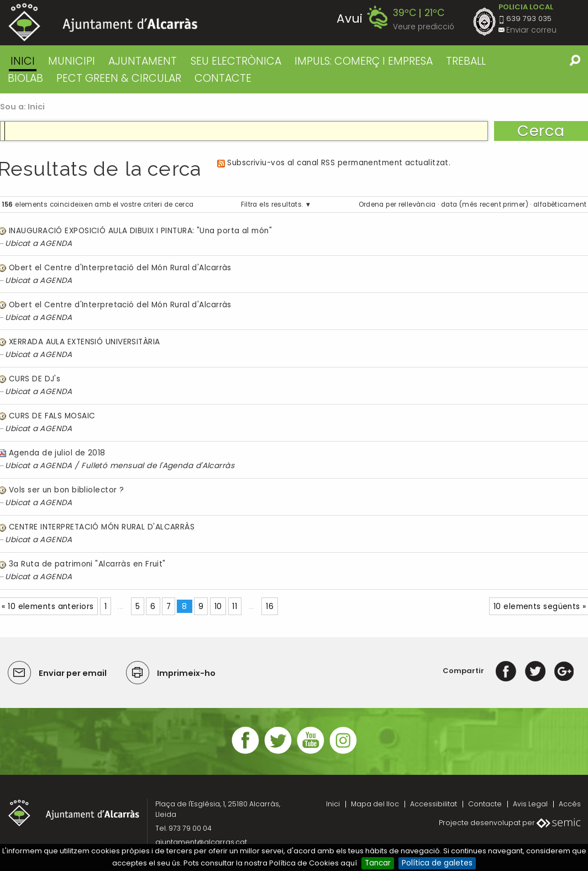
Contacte (485, 804)
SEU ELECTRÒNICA (236, 61)
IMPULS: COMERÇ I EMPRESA (364, 61)
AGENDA (56, 243)
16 (270, 607)
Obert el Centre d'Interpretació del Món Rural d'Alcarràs (120, 268)
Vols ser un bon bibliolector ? (66, 490)
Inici (23, 61)
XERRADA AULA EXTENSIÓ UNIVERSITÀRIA (85, 342)
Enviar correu (531, 30)
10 (218, 607)
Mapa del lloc (375, 804)
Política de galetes (437, 863)
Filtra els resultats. (272, 204)
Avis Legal (530, 804)
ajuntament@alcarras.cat (201, 842)
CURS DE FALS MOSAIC (52, 416)
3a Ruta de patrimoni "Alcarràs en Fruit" (87, 564)
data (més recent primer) (485, 204)
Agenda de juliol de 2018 (57, 453)
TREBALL (466, 61)
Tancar (378, 863)
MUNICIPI (72, 61)
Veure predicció (424, 27)
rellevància (417, 204)
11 (235, 607)
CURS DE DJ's (35, 379)
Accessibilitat (434, 804)
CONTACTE (223, 78)
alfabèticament (560, 204)
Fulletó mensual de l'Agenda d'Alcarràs (158, 466)
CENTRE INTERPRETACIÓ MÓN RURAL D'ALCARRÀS (102, 527)
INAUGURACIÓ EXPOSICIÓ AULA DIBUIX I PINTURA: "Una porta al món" (140, 231)
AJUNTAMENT (143, 61)
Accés (570, 804)
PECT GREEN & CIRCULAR (119, 78)
